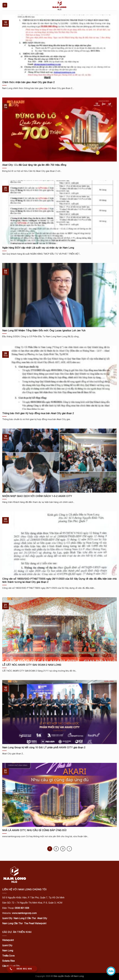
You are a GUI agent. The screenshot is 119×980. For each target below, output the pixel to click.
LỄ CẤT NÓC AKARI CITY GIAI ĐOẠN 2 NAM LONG (32, 665)
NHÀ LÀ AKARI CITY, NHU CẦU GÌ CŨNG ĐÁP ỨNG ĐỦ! (34, 830)
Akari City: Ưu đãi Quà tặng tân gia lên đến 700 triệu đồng (34, 165)
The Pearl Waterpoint (35, 923)
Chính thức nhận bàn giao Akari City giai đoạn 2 (28, 82)
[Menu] (5, 5)
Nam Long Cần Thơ (13, 923)
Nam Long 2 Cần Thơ (25, 918)
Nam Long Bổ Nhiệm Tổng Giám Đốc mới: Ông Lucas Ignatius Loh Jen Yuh (44, 330)
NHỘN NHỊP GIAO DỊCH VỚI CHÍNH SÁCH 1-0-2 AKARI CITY (37, 496)
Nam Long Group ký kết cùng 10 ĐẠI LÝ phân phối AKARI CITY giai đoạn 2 (44, 747)
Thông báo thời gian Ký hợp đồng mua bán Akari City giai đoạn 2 (38, 413)
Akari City (42, 918)
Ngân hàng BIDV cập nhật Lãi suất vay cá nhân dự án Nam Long (38, 248)
